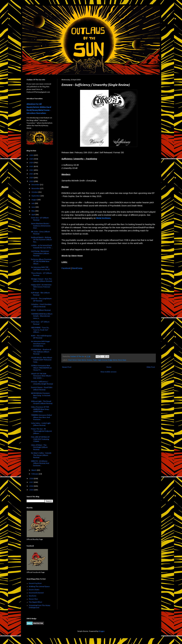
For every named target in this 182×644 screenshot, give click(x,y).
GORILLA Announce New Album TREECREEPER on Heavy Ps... (41, 368)
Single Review (102, 360)
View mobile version (108, 372)
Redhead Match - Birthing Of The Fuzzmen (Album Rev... (42, 240)
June (34, 207)
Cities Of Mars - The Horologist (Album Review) (39, 447)
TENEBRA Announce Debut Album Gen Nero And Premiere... (41, 417)
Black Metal (72, 360)
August (34, 200)
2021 (32, 174)
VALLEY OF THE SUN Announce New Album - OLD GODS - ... (41, 376)
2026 (32, 155)
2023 (32, 167)
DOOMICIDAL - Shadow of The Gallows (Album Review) (41, 352)
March (34, 470)
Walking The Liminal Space (39, 587)
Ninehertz (33, 596)
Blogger (102, 631)
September (36, 196)
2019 (32, 181)
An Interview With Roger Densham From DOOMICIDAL (41, 344)
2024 (32, 163)
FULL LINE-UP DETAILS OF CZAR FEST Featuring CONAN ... (40, 439)
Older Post (151, 367)
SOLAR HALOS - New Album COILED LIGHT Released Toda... (42, 360)
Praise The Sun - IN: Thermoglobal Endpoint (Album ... (41, 431)
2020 (32, 178)
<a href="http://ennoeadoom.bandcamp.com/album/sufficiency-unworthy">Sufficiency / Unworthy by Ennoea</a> (86, 313)
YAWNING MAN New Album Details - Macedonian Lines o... (42, 316)
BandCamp (77, 268)
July (33, 203)
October (35, 192)
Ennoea (89, 360)
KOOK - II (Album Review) (41, 310)
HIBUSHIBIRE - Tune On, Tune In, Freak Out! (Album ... (40, 330)
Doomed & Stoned (36, 593)
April (34, 215)
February (35, 474)
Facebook (66, 268)
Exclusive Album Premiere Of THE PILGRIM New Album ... (41, 262)
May (33, 211)
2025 (32, 159)
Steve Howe (122, 360)
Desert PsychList (35, 583)
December (36, 185)
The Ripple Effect (35, 602)
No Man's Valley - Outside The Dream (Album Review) (41, 455)
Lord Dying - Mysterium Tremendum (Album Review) (40, 253)
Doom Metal (82, 360)
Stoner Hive (33, 599)
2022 (32, 170)
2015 (32, 490)
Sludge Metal (112, 360)
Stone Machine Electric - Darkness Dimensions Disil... (41, 226)
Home (109, 367)
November (36, 189)
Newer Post (67, 367)
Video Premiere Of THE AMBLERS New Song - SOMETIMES (40, 409)
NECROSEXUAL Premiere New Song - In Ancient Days (41, 395)
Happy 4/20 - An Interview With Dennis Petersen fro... (41, 287)
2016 (32, 486)
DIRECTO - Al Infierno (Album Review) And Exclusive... (40, 463)
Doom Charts (34, 590)
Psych (95, 360)
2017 (32, 482)
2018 (32, 479)
